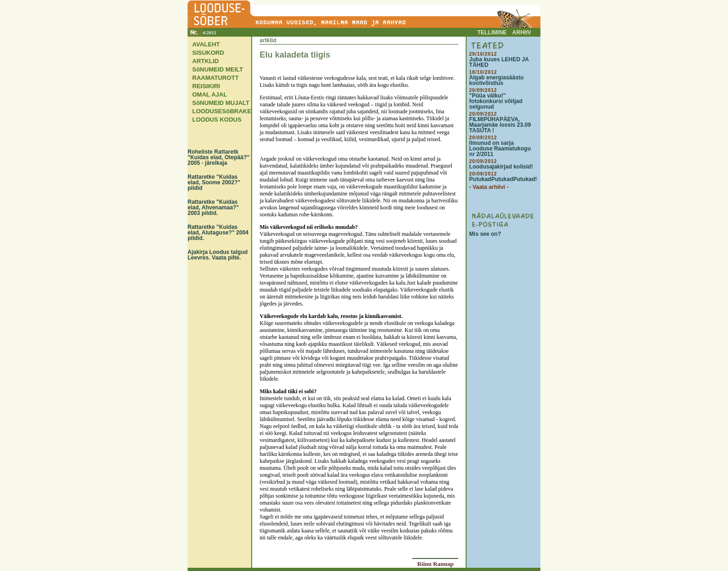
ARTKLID (205, 61)
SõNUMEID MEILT (218, 69)
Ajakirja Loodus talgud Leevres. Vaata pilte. (218, 255)
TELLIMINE (492, 32)
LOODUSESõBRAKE (222, 111)
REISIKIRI (206, 86)
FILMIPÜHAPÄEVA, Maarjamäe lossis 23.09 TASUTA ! (500, 125)
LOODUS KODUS (217, 120)
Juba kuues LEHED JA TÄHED (499, 62)
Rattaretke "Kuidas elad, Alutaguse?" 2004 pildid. (218, 233)
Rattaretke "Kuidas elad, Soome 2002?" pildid (214, 182)
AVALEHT (206, 44)
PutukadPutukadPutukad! (503, 179)
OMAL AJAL (210, 94)
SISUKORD (208, 53)
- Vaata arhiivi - (489, 187)
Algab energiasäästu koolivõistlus (497, 80)
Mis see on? (485, 234)
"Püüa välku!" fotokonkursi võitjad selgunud (496, 101)
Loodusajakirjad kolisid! (501, 167)
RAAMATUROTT (215, 78)
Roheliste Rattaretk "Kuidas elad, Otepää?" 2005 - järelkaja (218, 157)
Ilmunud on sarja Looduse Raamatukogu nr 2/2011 (500, 149)
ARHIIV (522, 32)
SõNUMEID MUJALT (221, 103)
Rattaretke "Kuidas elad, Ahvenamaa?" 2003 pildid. (213, 208)
